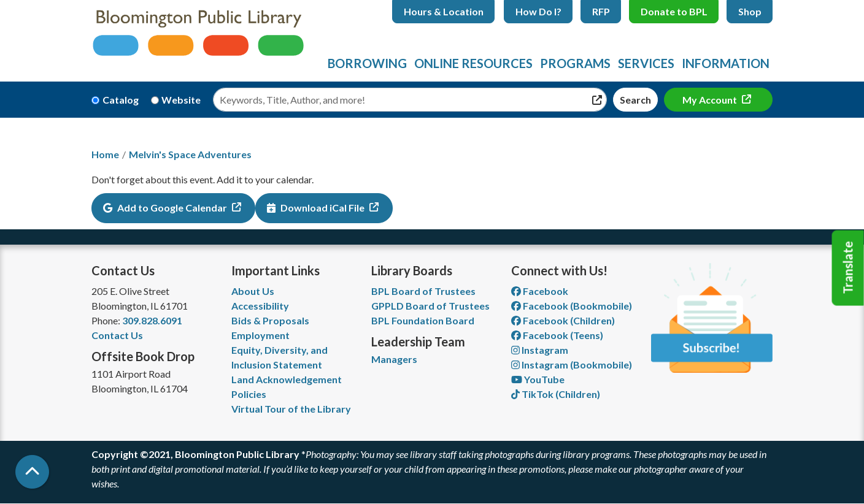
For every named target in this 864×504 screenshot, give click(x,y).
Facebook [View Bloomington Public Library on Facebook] (540, 291)
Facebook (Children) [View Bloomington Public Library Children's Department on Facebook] (563, 320)
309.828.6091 (152, 320)
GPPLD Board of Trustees (430, 306)
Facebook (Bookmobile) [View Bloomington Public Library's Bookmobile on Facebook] (572, 306)
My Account (711, 100)
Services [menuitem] (646, 63)
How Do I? (538, 11)
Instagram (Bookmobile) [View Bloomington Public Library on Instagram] (572, 365)
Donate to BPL (674, 11)
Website (181, 100)
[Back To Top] (32, 472)
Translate (848, 268)
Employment (260, 335)
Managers (394, 359)
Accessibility (260, 306)
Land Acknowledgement (287, 379)
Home (105, 154)
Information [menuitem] (726, 63)
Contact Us (117, 335)
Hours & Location (444, 11)
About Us (253, 291)
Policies (249, 394)
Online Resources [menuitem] (473, 63)
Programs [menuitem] (575, 63)
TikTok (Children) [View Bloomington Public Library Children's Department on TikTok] (556, 394)
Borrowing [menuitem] (367, 63)
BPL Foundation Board (423, 320)
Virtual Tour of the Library (291, 409)
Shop (750, 11)
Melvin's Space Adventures (190, 154)
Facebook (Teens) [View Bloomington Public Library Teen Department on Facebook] (557, 335)
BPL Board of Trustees (423, 291)
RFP (601, 11)
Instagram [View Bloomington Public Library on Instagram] (540, 350)
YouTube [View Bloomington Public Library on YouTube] (538, 379)
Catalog (121, 100)
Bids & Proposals (270, 320)
